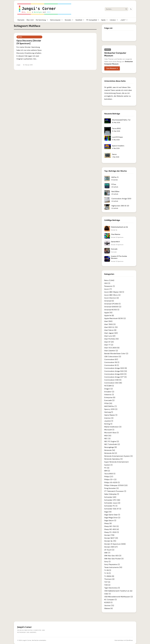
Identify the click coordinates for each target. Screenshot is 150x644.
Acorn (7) (108, 289)
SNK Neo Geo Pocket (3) (114, 559)
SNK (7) (107, 553)
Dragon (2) (109, 389)
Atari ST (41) (109, 342)
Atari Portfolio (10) (111, 339)
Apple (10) (108, 313)
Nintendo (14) (110, 450)
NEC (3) (107, 439)
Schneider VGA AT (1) (113, 509)
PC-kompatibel (93, 20)
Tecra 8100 (116, 128)
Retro (20, 37)
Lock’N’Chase (117, 137)
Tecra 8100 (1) (110, 474)
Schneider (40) (110, 497)
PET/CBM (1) (109, 386)
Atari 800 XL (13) (111, 327)
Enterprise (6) (110, 397)
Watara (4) (109, 608)
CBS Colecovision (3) (113, 357)
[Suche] (114, 9)
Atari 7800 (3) (110, 324)
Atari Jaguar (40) (111, 333)
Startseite (21, 20)
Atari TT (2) (109, 345)
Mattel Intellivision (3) (113, 427)
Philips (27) (109, 477)
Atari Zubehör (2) (111, 351)
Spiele (105, 20)
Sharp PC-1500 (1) (112, 532)
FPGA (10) (108, 403)
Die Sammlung (42, 20)
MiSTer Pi (115, 177)
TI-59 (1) (108, 570)
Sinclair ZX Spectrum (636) (115, 544)
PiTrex (114, 184)
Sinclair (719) (109, 535)
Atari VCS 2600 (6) (112, 348)
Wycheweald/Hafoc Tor (121, 120)
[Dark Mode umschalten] (131, 9)
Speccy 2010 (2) (111, 409)
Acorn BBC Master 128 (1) (114, 292)
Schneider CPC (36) (112, 500)
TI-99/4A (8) (109, 576)
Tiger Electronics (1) (112, 588)
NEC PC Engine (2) (112, 441)
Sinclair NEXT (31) (111, 538)
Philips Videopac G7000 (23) (116, 485)
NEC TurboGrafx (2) (112, 444)
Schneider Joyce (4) (112, 503)
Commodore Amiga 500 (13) (116, 371)
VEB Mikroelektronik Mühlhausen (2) (119, 597)
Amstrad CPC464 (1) (112, 304)
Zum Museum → (112, 68)
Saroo (114, 154)
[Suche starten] (126, 9)
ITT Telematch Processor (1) (115, 491)
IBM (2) (107, 471)
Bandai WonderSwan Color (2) (116, 354)
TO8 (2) (107, 585)
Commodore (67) (111, 359)
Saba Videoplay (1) (112, 494)
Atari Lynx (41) (110, 336)
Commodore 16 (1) (112, 365)
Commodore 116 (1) (112, 362)
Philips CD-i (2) (110, 479)
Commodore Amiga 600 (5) (115, 374)
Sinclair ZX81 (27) (111, 547)
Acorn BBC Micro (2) (112, 295)
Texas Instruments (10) (113, 567)
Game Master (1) (111, 415)
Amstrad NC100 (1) (112, 310)
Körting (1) (108, 424)
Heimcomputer (56, 20)
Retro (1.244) (109, 280)
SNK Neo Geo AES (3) (113, 556)
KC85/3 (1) (108, 602)
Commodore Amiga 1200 (121, 199)
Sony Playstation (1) (112, 564)
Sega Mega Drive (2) (112, 518)
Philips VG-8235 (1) (112, 482)
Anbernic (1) (109, 395)
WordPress (130, 640)
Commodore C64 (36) (113, 383)
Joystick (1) (109, 421)
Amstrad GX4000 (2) (113, 307)
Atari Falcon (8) (110, 330)
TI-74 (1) (108, 573)
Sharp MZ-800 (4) (112, 529)
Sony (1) (107, 562)
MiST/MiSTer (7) (111, 406)
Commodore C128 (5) (113, 380)
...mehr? (124, 20)
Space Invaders (118, 146)
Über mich (30, 20)
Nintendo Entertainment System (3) (119, 456)
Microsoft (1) (109, 430)
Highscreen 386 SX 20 (120, 206)
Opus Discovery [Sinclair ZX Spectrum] (29, 42)
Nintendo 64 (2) (111, 453)
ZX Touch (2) (109, 550)
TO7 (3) (107, 582)
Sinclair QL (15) (110, 541)
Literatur (114, 20)
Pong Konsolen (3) (112, 488)
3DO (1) (107, 283)
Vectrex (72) (109, 605)
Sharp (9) (108, 523)
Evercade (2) (109, 400)
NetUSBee (115, 191)
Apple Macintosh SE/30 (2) (115, 318)
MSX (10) (108, 436)
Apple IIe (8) (109, 315)
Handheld (80, 20)
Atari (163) (108, 321)
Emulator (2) (109, 392)
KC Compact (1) (111, 600)
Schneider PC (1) (111, 506)
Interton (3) (109, 418)
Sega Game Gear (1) (112, 515)
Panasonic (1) (110, 286)
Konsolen (69, 20)
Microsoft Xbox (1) (112, 433)
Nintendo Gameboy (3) (113, 459)
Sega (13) (108, 512)
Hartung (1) (109, 412)
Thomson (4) (109, 579)
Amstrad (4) (109, 301)
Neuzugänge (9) (111, 447)
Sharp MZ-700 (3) (112, 526)
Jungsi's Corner (27, 640)
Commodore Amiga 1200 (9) (116, 368)
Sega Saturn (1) (110, 520)
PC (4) (107, 468)
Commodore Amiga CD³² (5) (115, 377)
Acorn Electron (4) (112, 298)
